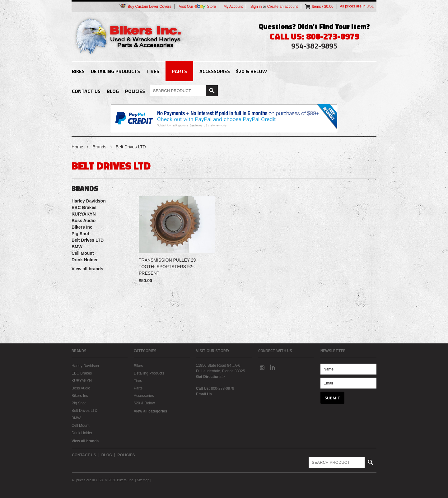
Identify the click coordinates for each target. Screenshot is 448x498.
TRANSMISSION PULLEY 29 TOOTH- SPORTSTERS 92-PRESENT (167, 267)
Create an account (282, 7)
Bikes (78, 71)
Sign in (256, 7)
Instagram (262, 367)
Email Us (204, 394)
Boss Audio (84, 221)
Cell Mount (83, 253)
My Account (233, 7)
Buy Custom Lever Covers (145, 6)
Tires (153, 71)
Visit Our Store (197, 6)
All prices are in (357, 6)
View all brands (87, 269)
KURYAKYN (84, 214)
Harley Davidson (89, 201)
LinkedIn (273, 367)
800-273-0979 (223, 389)
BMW (77, 247)
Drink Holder (85, 260)
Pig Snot (80, 234)
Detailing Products (115, 71)
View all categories (150, 411)
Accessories (215, 71)
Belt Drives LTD (88, 240)
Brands (99, 147)
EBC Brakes (84, 207)
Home (77, 147)
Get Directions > (210, 377)
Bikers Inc (82, 227)
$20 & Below (251, 71)
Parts (179, 71)
